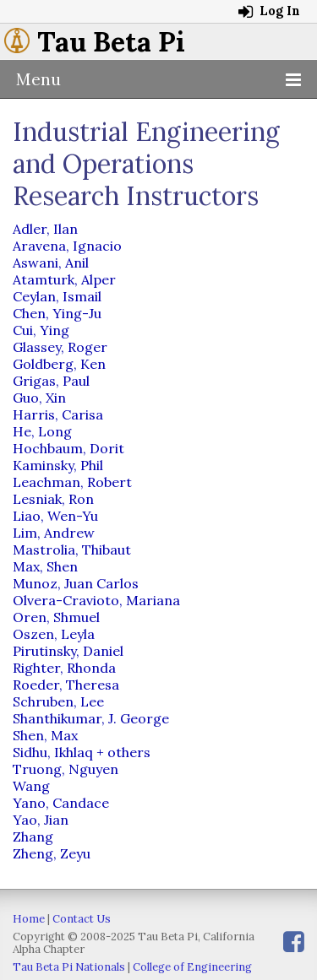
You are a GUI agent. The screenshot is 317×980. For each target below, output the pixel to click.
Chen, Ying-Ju (57, 313)
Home (29, 919)
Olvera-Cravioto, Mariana (96, 600)
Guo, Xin (39, 398)
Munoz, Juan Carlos (76, 583)
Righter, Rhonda (64, 668)
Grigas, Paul (51, 381)
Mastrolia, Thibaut (72, 550)
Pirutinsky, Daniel (68, 651)
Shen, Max (45, 735)
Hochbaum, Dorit (68, 448)
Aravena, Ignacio (67, 246)
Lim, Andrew (54, 533)
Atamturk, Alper (64, 279)
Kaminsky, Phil (58, 465)
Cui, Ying (41, 330)
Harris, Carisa (58, 414)
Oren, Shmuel (56, 617)
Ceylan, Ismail (57, 296)
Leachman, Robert (72, 482)
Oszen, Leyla (54, 634)
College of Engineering (192, 967)
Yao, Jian (41, 820)
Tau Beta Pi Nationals (69, 967)
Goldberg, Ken (59, 364)
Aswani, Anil (51, 263)
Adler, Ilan (45, 229)
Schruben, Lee (58, 701)
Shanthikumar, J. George (91, 718)
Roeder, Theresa (66, 685)
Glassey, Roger (60, 347)
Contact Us (82, 919)
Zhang (33, 837)
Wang (31, 786)
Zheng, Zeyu (52, 853)
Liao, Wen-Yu (55, 516)
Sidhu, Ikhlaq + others (82, 752)
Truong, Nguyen (66, 769)
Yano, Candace (61, 803)
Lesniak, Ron (53, 499)
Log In (269, 11)
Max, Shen (45, 566)
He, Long (42, 431)
